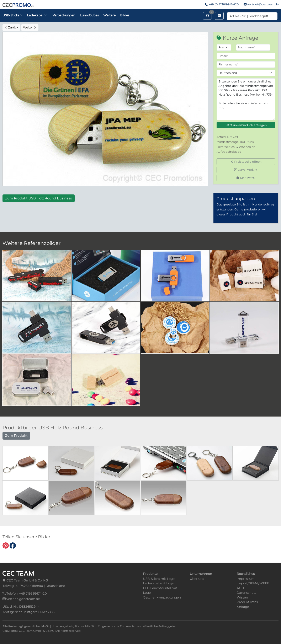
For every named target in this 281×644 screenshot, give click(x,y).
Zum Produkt (246, 170)
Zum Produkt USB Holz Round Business (39, 198)
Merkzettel (246, 178)
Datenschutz (247, 593)
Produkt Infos (247, 602)
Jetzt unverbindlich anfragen (246, 125)
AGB (240, 588)
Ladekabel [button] (37, 15)
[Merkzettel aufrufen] (207, 16)
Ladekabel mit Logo (158, 583)
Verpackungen (64, 15)
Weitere (109, 15)
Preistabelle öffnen (246, 162)
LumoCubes (89, 15)
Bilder (125, 15)
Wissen (242, 597)
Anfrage (243, 607)
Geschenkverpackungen (162, 597)
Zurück (11, 27)
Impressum (246, 579)
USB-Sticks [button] (13, 15)
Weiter (30, 27)
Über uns (197, 579)
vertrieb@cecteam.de (263, 4)
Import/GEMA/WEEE (253, 583)
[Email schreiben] (219, 16)
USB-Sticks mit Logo (159, 579)
